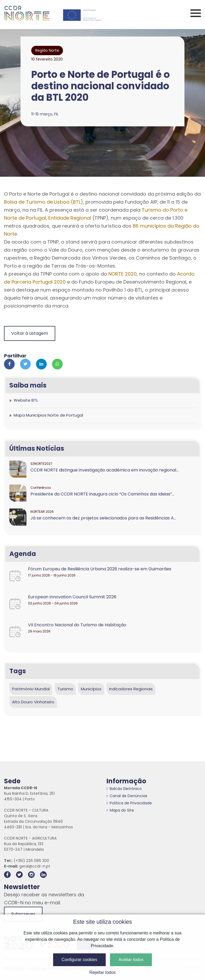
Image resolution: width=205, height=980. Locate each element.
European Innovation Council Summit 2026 (72, 597)
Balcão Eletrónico (124, 789)
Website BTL (26, 400)
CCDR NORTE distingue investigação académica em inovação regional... (105, 470)
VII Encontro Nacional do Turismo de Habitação (77, 625)
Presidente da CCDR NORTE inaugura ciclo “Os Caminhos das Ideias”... (102, 494)
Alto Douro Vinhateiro (33, 702)
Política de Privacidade (129, 803)
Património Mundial (31, 689)
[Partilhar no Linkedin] (41, 364)
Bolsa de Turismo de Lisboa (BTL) (44, 202)
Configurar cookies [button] (79, 960)
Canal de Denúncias (127, 796)
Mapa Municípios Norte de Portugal (48, 415)
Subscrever (23, 914)
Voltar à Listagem (30, 333)
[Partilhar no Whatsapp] (57, 364)
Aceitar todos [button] (131, 960)
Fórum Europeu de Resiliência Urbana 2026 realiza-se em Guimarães (100, 569)
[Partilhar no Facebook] (9, 364)
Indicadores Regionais (131, 689)
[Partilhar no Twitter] (25, 364)
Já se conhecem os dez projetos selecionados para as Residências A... (103, 518)
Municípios (91, 689)
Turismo (65, 689)
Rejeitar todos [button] (103, 972)
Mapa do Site (120, 810)
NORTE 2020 (123, 274)
